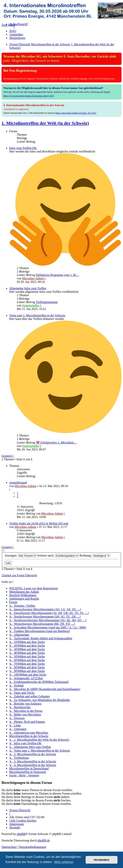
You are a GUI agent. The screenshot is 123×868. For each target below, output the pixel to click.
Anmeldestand (18, 483)
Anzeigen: (20, 555)
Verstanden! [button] (102, 860)
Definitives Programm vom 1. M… (57, 275)
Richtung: (95, 555)
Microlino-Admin (33, 278)
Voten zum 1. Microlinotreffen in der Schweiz (37, 315)
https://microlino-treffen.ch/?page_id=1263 (76, 113)
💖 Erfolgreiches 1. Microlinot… (56, 442)
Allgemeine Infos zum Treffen (28, 288)
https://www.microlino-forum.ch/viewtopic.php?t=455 (28, 96)
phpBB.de (44, 840)
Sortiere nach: (58, 555)
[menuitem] (13, 31)
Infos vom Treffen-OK (23, 148)
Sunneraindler (31, 305)
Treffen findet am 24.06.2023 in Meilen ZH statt (39, 523)
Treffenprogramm (47, 302)
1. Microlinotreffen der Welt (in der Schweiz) (45, 123)
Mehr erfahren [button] (64, 862)
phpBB (21, 834)
